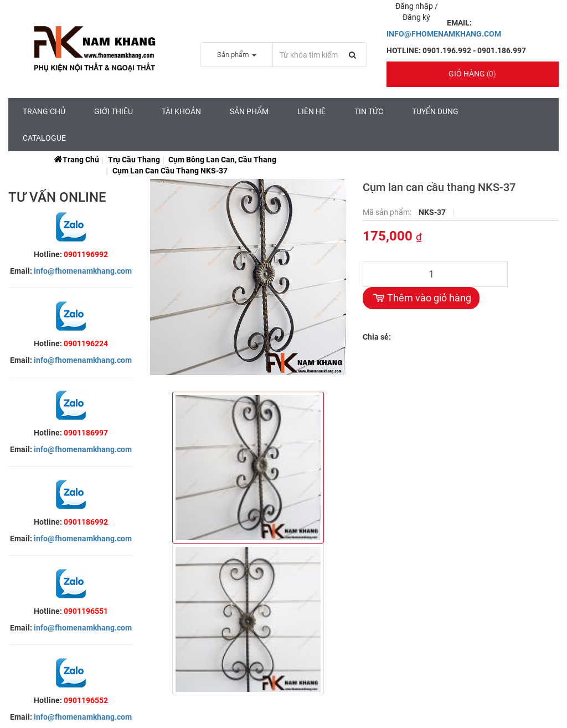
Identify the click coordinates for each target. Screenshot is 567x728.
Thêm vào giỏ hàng (421, 298)
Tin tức (369, 111)
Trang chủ (44, 111)
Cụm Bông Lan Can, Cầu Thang (222, 160)
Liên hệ (311, 111)
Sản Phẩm (249, 111)
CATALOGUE (44, 138)
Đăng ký (416, 17)
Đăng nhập (415, 6)
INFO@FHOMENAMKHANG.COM (444, 34)
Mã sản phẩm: (388, 212)
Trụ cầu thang (134, 160)
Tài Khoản (181, 111)
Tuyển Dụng (435, 111)
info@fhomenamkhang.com (83, 271)
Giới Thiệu (114, 111)
